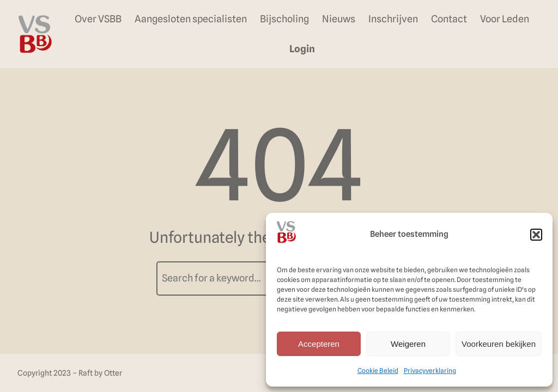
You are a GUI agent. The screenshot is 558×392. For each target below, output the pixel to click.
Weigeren (408, 344)
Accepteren (319, 344)
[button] (536, 235)
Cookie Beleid (378, 370)
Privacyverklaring (430, 370)
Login (302, 49)
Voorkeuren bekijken (499, 344)
